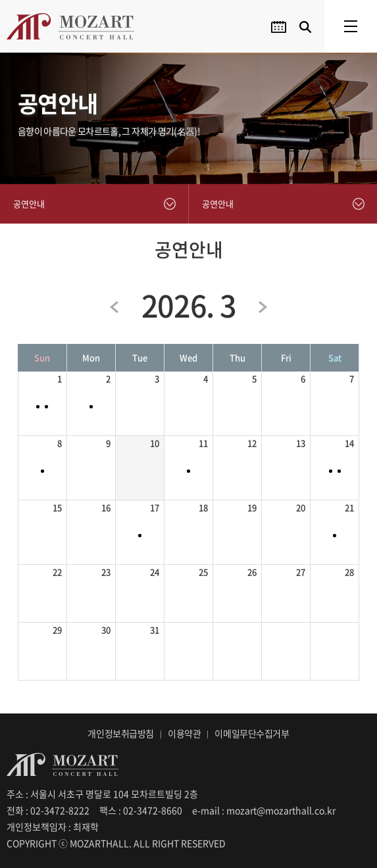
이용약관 (184, 733)
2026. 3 (189, 305)
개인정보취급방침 (121, 733)
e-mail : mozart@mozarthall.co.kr (264, 810)
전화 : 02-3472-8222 (48, 810)
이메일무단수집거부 (252, 733)
